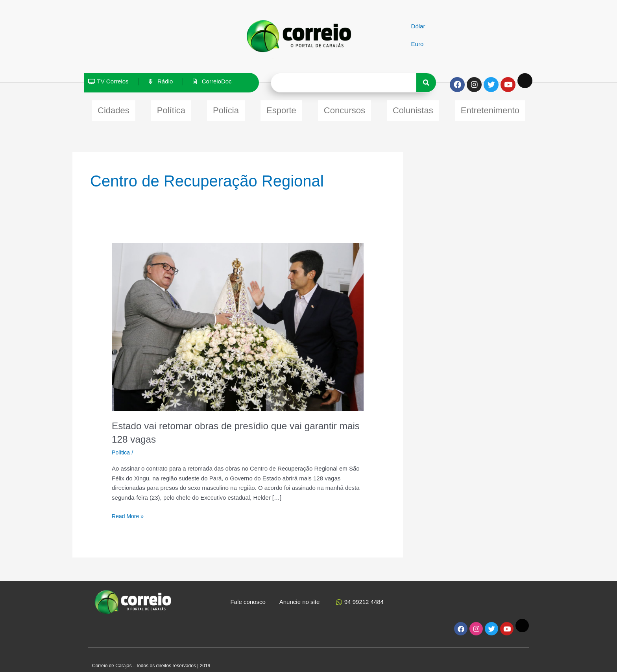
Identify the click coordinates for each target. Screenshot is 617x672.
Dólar (418, 26)
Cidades (114, 108)
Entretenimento (490, 108)
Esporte (281, 108)
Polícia (226, 108)
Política (171, 108)
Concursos (345, 108)
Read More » (129, 511)
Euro (417, 44)
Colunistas (413, 108)
